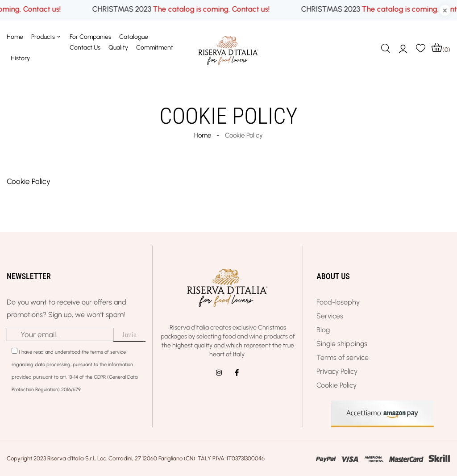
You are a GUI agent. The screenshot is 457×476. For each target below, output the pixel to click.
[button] (441, 48)
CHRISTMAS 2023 (159, 9)
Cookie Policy (29, 181)
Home (203, 135)
